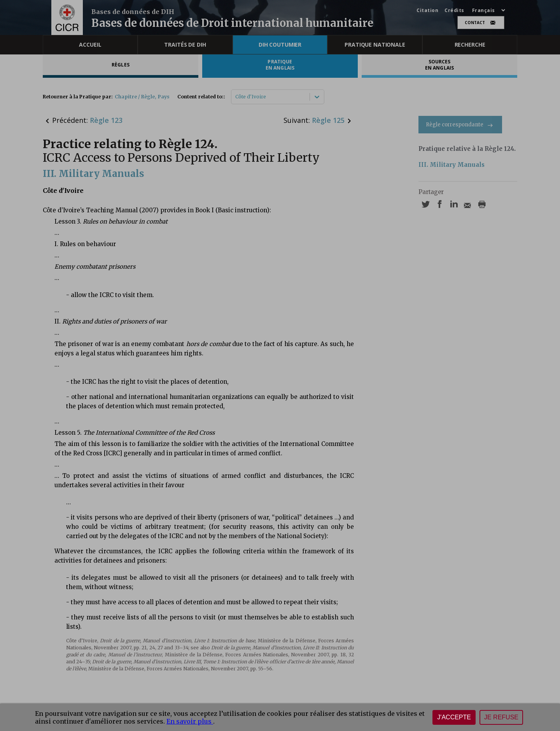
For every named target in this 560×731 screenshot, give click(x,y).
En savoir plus (190, 721)
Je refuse (501, 717)
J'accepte (454, 717)
